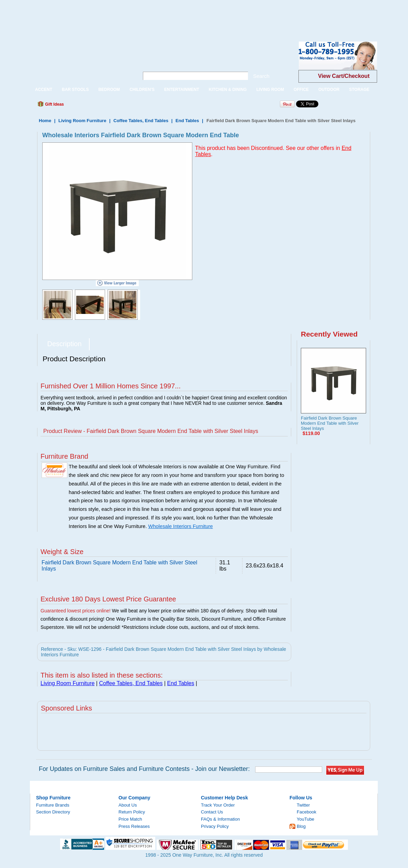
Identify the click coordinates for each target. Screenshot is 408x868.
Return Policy (132, 812)
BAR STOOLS (75, 90)
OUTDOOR (329, 90)
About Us (128, 805)
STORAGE (359, 90)
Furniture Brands (53, 805)
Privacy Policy (215, 826)
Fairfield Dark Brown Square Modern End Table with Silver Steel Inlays (330, 423)
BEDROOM (109, 90)
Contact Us (212, 812)
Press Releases (134, 826)
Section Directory (53, 812)
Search (261, 76)
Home (45, 121)
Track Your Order (218, 805)
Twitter (303, 805)
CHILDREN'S (142, 90)
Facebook (307, 812)
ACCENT (44, 90)
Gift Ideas (54, 104)
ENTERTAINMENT (182, 90)
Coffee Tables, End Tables (141, 121)
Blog (301, 826)
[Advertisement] (125, 15)
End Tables (187, 121)
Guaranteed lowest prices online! (76, 611)
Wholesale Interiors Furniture (181, 526)
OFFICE (301, 90)
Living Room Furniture (82, 121)
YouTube (305, 819)
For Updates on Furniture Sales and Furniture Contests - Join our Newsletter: (144, 769)
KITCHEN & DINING (228, 90)
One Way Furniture (81, 61)
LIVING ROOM (270, 90)
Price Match (130, 819)
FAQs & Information (220, 819)
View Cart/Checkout (344, 76)
